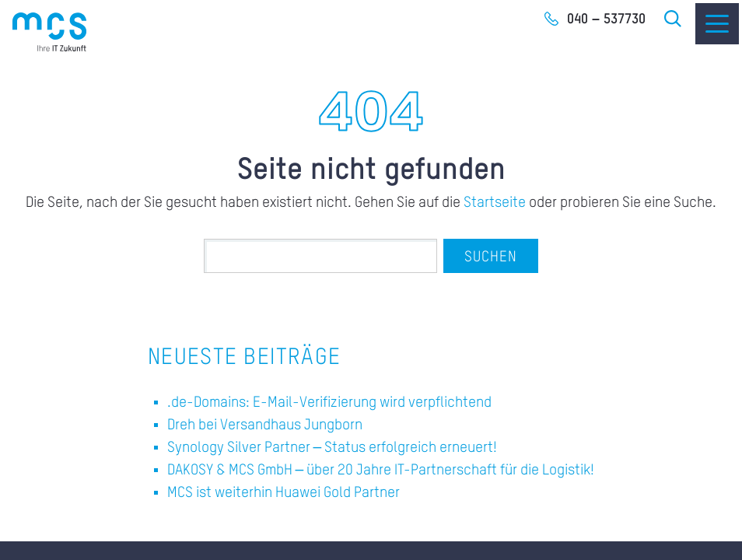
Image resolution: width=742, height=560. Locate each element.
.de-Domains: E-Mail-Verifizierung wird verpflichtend (329, 402)
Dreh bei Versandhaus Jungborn (265, 425)
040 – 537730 (606, 19)
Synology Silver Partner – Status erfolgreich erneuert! (332, 448)
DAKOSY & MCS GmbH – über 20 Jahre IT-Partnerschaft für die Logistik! (381, 470)
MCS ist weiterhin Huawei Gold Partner (283, 493)
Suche (674, 19)
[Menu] (717, 24)
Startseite (495, 203)
